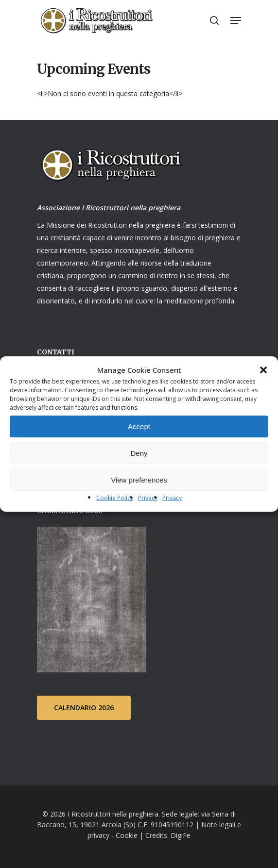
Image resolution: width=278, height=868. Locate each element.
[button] (263, 370)
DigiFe (180, 835)
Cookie (127, 835)
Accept (139, 426)
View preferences (139, 480)
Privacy (148, 498)
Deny (139, 453)
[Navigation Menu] (236, 20)
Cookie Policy (115, 498)
